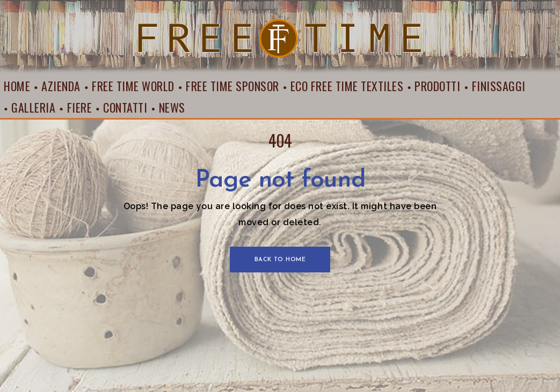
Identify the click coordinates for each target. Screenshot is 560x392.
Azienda (61, 86)
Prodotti (437, 86)
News (172, 107)
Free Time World (133, 86)
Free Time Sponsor (232, 86)
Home (17, 86)
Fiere (80, 107)
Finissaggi (499, 86)
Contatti (125, 107)
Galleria (33, 107)
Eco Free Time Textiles (347, 86)
